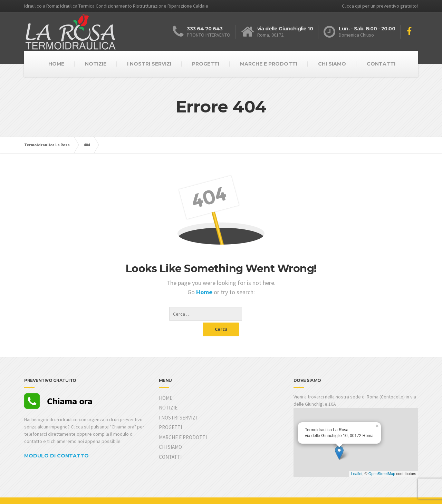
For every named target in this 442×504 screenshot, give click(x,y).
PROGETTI (206, 64)
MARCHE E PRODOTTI (269, 64)
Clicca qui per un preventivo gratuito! (380, 6)
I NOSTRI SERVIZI (149, 64)
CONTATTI (381, 64)
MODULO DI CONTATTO (56, 442)
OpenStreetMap (382, 460)
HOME (56, 64)
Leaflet (357, 460)
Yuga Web (61, 494)
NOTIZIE (96, 64)
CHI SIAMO (332, 64)
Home (205, 292)
